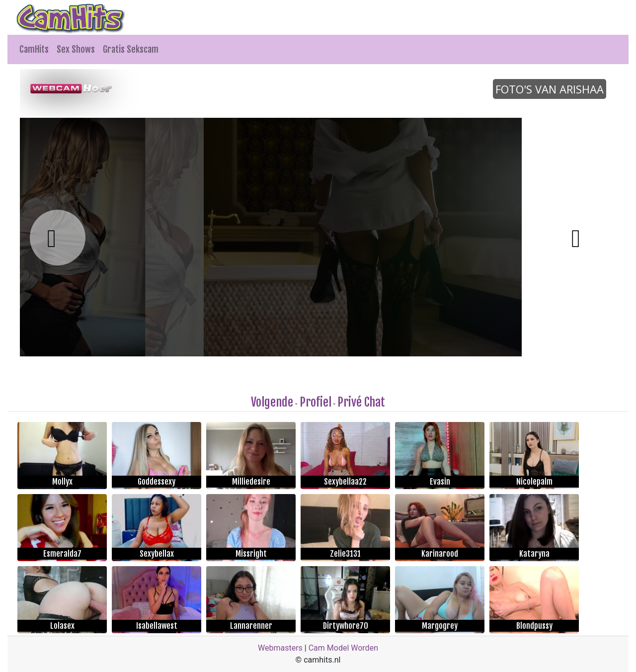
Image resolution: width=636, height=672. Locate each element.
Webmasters (280, 648)
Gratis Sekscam (131, 49)
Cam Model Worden (343, 648)
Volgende (272, 402)
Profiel (316, 402)
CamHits (34, 49)
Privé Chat (361, 402)
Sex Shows (76, 49)
